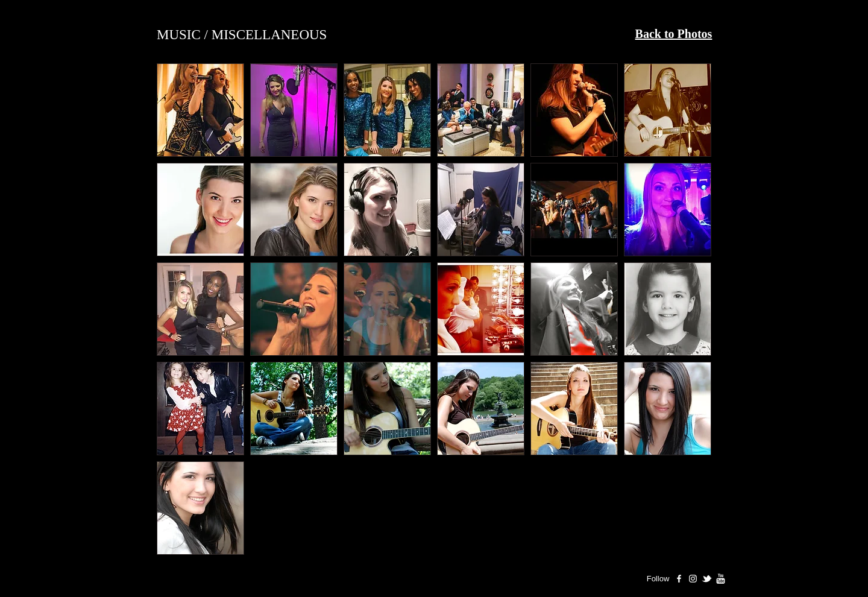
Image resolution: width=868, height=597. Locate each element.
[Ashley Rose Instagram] (693, 579)
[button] (200, 110)
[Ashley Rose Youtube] (721, 579)
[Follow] (658, 579)
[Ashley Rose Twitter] (707, 579)
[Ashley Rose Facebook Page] (679, 579)
